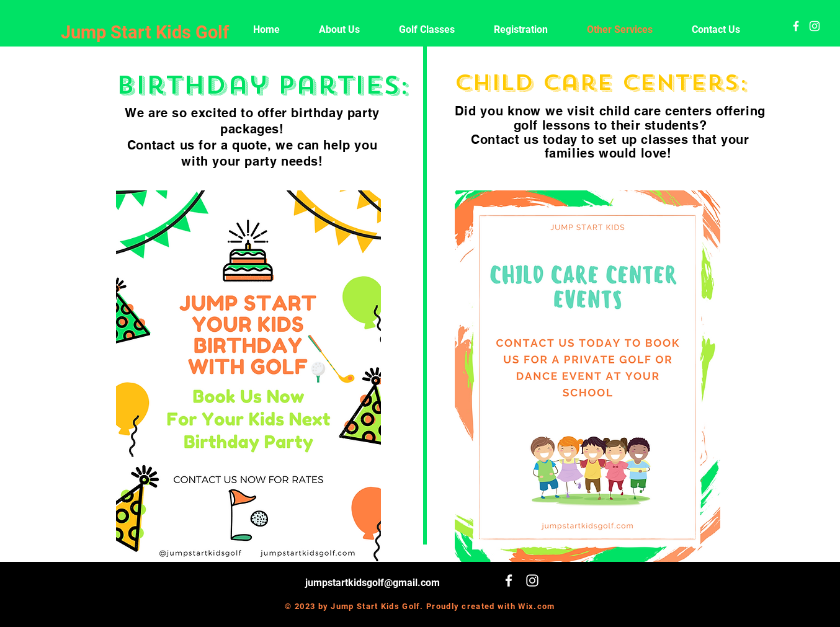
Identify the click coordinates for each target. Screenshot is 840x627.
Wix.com (536, 606)
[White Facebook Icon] (796, 26)
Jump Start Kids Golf (145, 32)
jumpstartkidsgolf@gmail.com (373, 583)
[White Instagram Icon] (815, 26)
